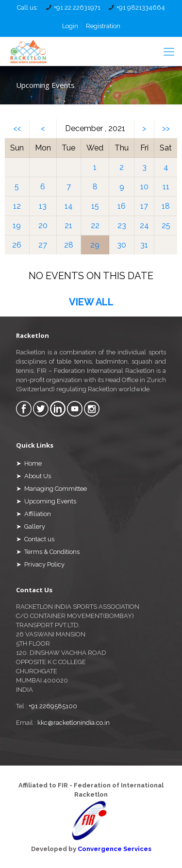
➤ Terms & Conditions (48, 552)
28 (69, 245)
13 (43, 206)
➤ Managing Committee (51, 489)
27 (43, 245)
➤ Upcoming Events (46, 501)
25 (166, 225)
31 (144, 245)
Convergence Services (115, 849)
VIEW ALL (91, 302)
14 (69, 206)
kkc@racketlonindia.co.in (74, 723)
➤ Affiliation (33, 514)
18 (166, 206)
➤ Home (29, 463)
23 (122, 225)
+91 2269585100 (53, 706)
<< (17, 128)
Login (70, 26)
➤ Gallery (31, 526)
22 (95, 225)
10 (144, 187)
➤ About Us (33, 476)
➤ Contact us (35, 539)
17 (144, 206)
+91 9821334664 (141, 8)
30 (122, 245)
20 (43, 225)
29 (95, 245)
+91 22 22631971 (77, 8)
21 (68, 225)
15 (95, 206)
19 (17, 225)
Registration (103, 26)
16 (122, 206)
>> (166, 128)
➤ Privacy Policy (40, 564)
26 (17, 245)
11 (166, 187)
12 (17, 206)
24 (144, 225)
